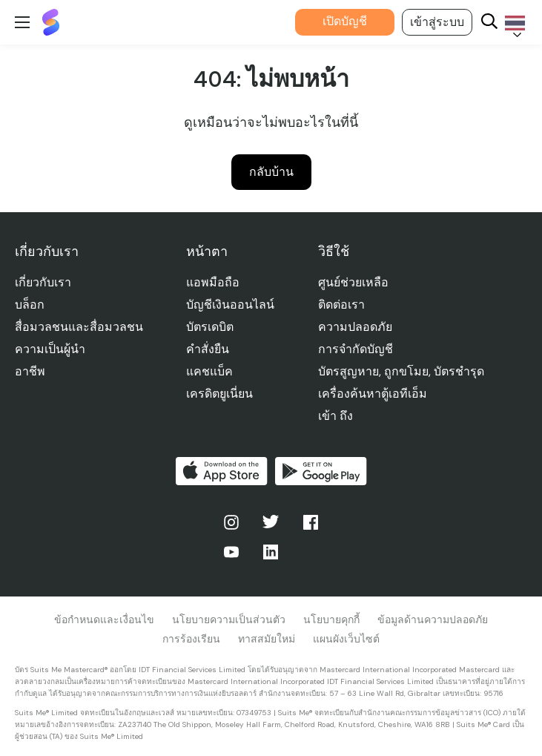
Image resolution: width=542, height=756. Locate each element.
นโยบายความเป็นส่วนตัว (229, 619)
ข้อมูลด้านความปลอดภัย (433, 619)
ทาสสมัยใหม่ (267, 639)
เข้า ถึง (336, 416)
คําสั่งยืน (208, 349)
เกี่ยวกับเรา (43, 282)
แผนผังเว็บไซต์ (346, 639)
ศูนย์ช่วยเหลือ (353, 282)
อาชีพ (30, 371)
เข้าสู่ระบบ (437, 22)
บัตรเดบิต (210, 327)
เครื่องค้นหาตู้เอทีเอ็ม (373, 394)
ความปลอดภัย (355, 327)
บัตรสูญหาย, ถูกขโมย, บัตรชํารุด (401, 371)
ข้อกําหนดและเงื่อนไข (104, 619)
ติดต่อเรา (341, 305)
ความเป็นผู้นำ (50, 349)
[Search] (489, 23)
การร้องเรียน (191, 639)
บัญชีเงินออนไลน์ (230, 305)
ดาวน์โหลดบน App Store (222, 471)
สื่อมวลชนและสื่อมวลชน (79, 327)
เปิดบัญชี (345, 21)
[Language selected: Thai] (512, 23)
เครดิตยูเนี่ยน (219, 394)
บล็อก (30, 305)
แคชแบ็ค (209, 371)
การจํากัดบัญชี (356, 349)
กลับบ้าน (271, 172)
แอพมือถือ (213, 282)
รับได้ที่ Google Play (321, 471)
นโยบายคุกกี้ (331, 619)
